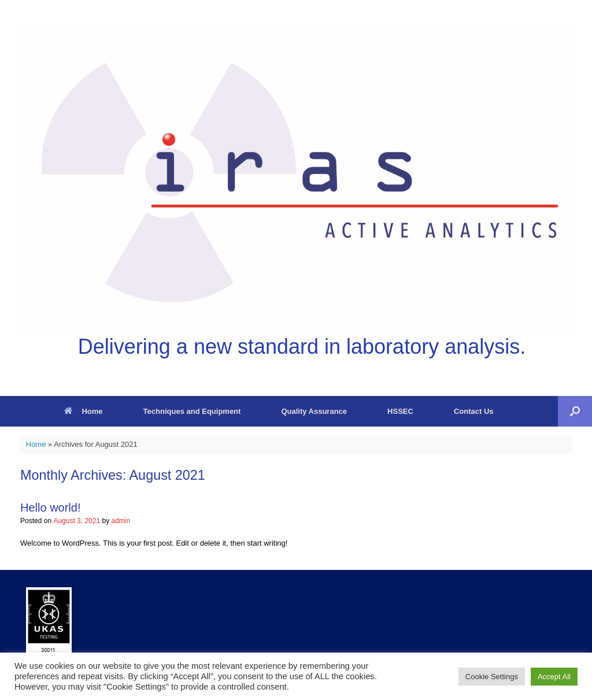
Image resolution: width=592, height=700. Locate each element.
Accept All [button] (554, 677)
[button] (575, 411)
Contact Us (474, 411)
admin (121, 521)
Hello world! (50, 508)
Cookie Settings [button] (492, 677)
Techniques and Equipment (192, 411)
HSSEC (400, 411)
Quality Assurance (314, 411)
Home (83, 411)
